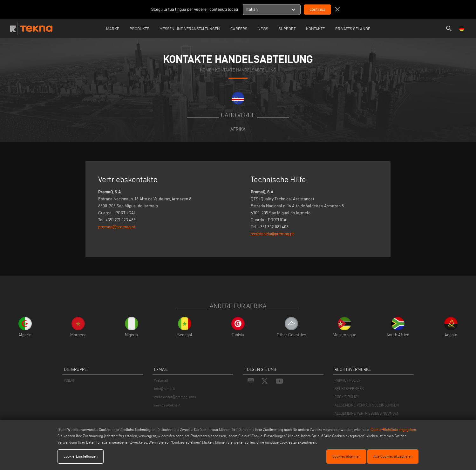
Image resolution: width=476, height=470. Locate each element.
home (206, 70)
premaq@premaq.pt (117, 227)
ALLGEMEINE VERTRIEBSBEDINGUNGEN (367, 413)
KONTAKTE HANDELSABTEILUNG (246, 70)
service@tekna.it (167, 405)
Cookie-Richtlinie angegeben (393, 430)
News (263, 29)
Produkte (139, 29)
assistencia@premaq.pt (272, 234)
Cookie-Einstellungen (81, 456)
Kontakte (315, 29)
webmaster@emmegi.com (175, 397)
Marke (113, 29)
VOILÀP (70, 380)
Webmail (161, 380)
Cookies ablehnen (346, 456)
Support (287, 29)
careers (239, 29)
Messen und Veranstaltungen (190, 29)
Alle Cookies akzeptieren (393, 456)
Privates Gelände (353, 29)
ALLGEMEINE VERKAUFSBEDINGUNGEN (367, 405)
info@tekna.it (165, 389)
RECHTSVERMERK (349, 389)
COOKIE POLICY (347, 397)
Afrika (238, 129)
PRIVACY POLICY (348, 380)
